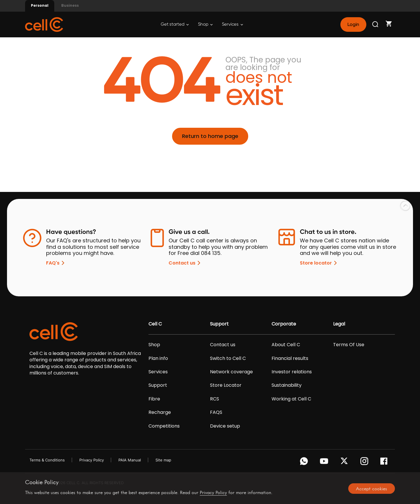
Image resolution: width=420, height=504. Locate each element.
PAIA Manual (130, 460)
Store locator (319, 263)
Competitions (164, 426)
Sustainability (287, 385)
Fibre (154, 399)
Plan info (158, 358)
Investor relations (292, 372)
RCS (215, 399)
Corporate (284, 324)
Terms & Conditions (47, 460)
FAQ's (56, 263)
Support (158, 385)
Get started (175, 24)
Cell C (155, 324)
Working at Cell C (291, 399)
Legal (339, 324)
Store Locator (226, 385)
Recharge (160, 412)
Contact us (185, 263)
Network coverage (231, 372)
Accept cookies (371, 489)
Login (353, 24)
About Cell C (286, 345)
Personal (40, 5)
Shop (205, 24)
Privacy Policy (92, 460)
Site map (163, 460)
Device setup (225, 426)
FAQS (216, 412)
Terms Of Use (349, 345)
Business (70, 5)
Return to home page (210, 136)
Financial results (290, 358)
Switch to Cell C (228, 358)
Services (232, 24)
